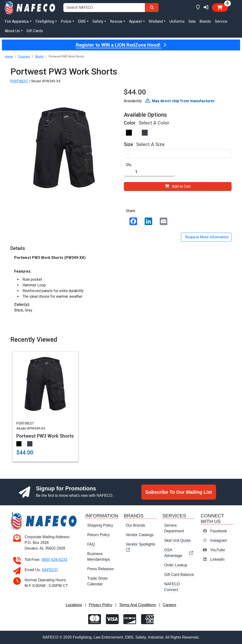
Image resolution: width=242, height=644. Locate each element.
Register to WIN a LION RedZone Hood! (121, 45)
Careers (170, 605)
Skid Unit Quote (177, 540)
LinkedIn (218, 559)
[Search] (152, 8)
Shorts (39, 56)
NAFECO (50, 570)
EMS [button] (82, 21)
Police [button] (66, 21)
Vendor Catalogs (140, 535)
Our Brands (135, 525)
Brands (205, 21)
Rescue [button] (116, 21)
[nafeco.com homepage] (30, 7)
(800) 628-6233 (54, 560)
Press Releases (100, 569)
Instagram (219, 540)
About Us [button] (12, 31)
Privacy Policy (101, 605)
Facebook (219, 531)
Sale (192, 21)
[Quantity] (149, 172)
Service (221, 21)
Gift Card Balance (179, 575)
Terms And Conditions (138, 605)
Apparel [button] (135, 21)
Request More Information (206, 237)
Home (9, 56)
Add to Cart (178, 186)
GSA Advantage (179, 553)
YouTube (218, 550)
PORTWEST (19, 81)
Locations (74, 605)
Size (128, 144)
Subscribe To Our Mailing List (179, 492)
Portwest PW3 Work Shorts (45, 436)
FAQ (91, 544)
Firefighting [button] (45, 21)
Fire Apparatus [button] (17, 21)
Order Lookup (176, 565)
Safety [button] (98, 21)
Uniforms (177, 21)
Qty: (129, 165)
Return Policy (98, 535)
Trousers (24, 56)
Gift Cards (35, 31)
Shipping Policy (100, 525)
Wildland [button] (156, 21)
